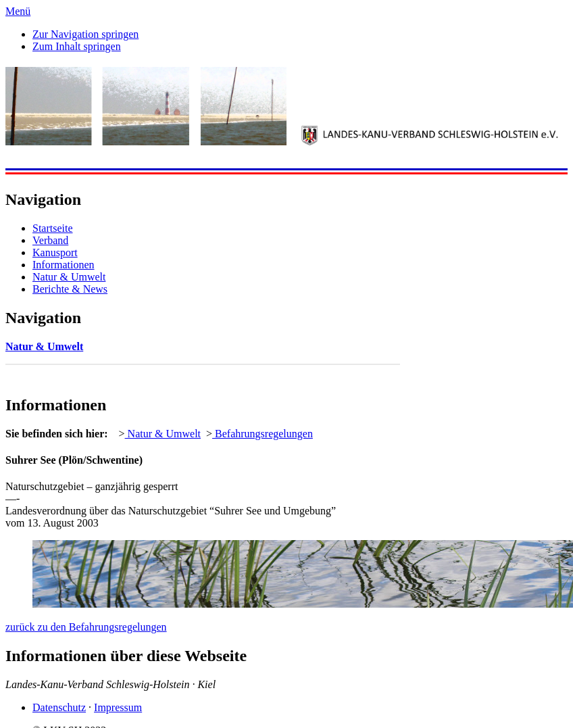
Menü (18, 11)
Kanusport (55, 252)
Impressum (118, 707)
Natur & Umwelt (69, 277)
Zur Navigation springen (85, 34)
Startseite (53, 228)
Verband (50, 240)
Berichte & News (70, 289)
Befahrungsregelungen (263, 434)
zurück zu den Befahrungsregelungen (86, 627)
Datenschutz (59, 707)
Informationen (64, 265)
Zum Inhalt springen (77, 46)
